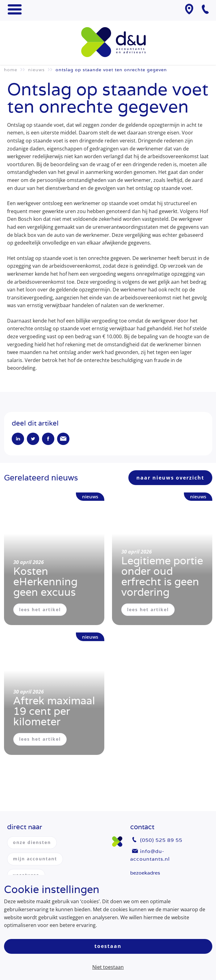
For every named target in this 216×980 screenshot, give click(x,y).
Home (11, 70)
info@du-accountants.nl (150, 855)
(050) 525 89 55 (161, 840)
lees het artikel (40, 609)
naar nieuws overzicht (170, 478)
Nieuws (36, 70)
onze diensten (32, 842)
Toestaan (108, 946)
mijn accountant (35, 859)
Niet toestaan (108, 967)
